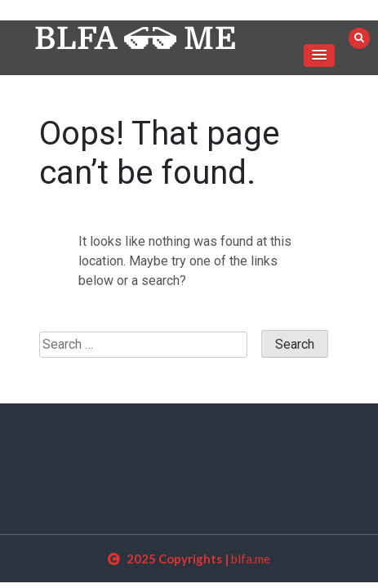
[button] (319, 56)
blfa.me (251, 559)
